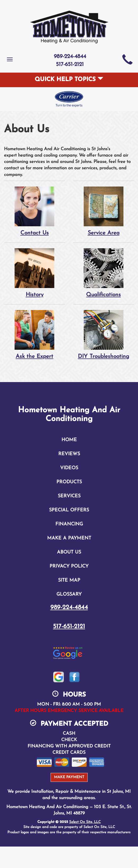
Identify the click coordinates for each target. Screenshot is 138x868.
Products (69, 482)
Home (69, 440)
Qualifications (104, 273)
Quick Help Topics (69, 80)
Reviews (69, 454)
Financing (69, 524)
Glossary (69, 594)
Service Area (104, 211)
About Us (69, 552)
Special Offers (69, 510)
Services (69, 496)
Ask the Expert (35, 335)
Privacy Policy (69, 566)
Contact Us (35, 211)
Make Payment (69, 777)
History (35, 273)
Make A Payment (69, 538)
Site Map (69, 580)
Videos (69, 468)
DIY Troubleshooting (104, 335)
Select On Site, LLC (85, 822)
